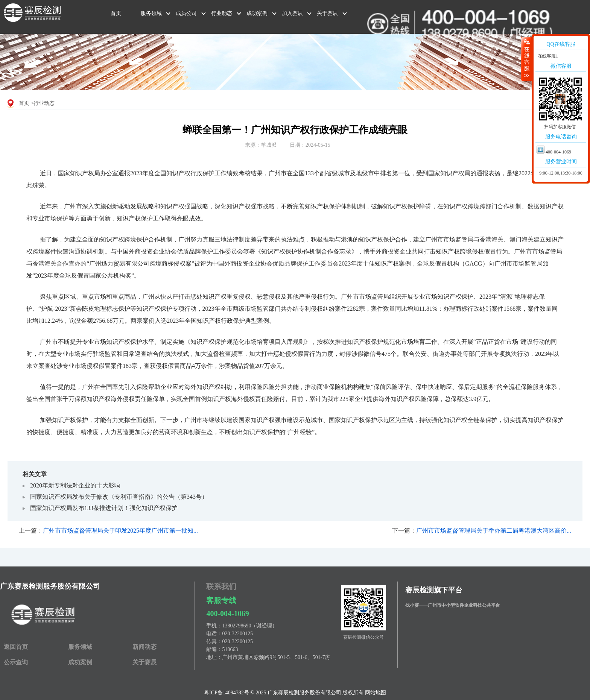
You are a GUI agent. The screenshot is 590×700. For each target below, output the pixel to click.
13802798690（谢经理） (250, 626)
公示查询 (16, 662)
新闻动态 (144, 647)
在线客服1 (547, 56)
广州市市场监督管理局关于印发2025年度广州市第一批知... (120, 531)
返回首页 (16, 647)
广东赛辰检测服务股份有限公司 (50, 586)
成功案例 (257, 13)
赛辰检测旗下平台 (434, 590)
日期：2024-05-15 (310, 145)
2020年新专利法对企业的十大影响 (75, 485)
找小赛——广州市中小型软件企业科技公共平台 (453, 605)
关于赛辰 (327, 13)
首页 (116, 13)
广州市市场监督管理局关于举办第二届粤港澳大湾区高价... (494, 531)
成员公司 (186, 13)
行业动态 (222, 13)
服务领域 (151, 13)
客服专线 (221, 600)
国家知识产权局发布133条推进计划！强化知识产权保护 (104, 508)
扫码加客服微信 (560, 127)
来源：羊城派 (261, 145)
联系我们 (221, 586)
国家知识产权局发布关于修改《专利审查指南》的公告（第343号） (119, 497)
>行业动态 (43, 103)
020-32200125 (237, 634)
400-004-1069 (227, 613)
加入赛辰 (292, 13)
